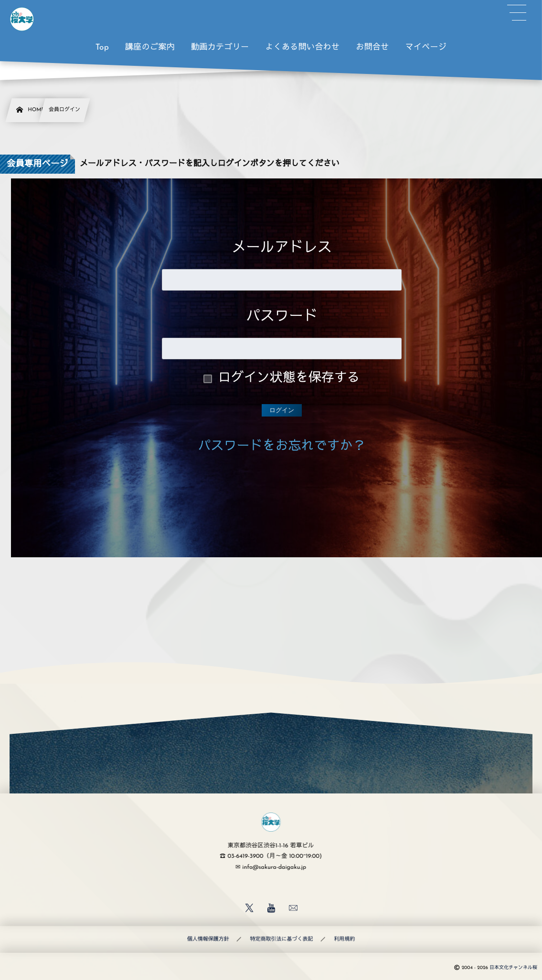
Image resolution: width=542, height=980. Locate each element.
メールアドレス (282, 248)
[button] (517, 13)
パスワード (282, 317)
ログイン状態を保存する (289, 379)
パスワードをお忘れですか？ (282, 447)
